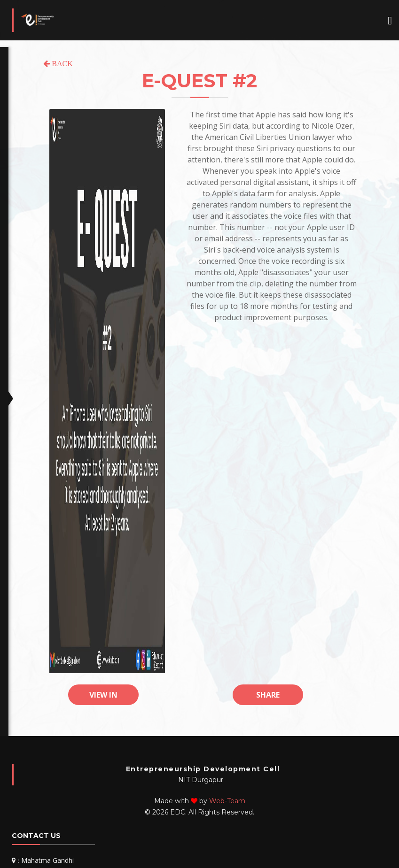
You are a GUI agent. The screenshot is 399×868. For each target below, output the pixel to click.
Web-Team (227, 801)
